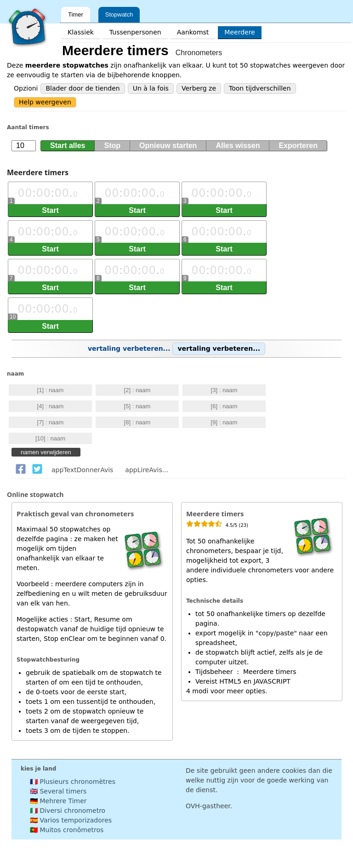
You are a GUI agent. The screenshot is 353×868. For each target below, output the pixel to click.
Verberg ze (199, 88)
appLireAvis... (147, 470)
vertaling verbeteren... (176, 349)
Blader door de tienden (83, 88)
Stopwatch (119, 14)
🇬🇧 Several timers (58, 791)
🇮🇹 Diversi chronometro (68, 811)
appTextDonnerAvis (82, 470)
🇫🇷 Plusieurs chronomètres (73, 782)
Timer (76, 14)
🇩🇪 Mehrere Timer (58, 801)
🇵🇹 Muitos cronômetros (67, 830)
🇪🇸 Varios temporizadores (71, 820)
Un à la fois (151, 88)
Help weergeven (45, 102)
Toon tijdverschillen (260, 88)
